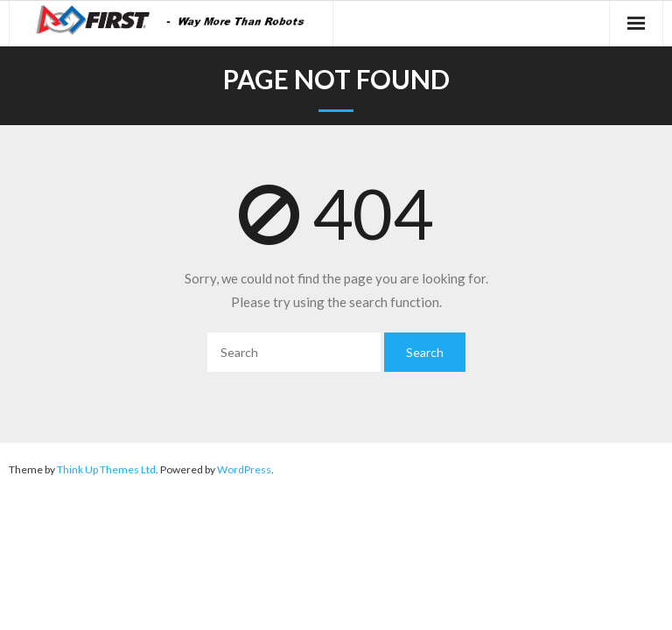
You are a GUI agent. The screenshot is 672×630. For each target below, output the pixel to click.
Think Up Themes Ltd (106, 469)
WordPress (244, 469)
